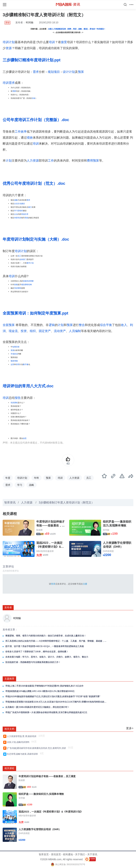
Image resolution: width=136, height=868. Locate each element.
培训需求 (9, 83)
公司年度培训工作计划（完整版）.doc (36, 120)
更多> (130, 728)
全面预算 (9, 325)
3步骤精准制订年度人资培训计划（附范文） (66, 503)
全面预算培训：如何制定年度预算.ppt (35, 313)
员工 (19, 256)
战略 (16, 200)
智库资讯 (10, 503)
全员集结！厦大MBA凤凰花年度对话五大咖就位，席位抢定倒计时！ (37, 707)
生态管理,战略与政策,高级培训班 (23, 754)
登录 (53, 584)
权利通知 (68, 854)
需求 (36, 72)
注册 (85, 584)
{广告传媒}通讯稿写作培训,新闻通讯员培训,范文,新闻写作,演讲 (37, 748)
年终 (36, 478)
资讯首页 (56, 854)
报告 (18, 398)
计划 (9, 161)
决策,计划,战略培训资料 (19, 742)
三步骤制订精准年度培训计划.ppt (32, 60)
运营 (12, 364)
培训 (52, 42)
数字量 (26, 364)
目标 (34, 98)
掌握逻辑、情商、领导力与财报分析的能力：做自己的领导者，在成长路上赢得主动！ (46, 636)
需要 (14, 91)
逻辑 (52, 325)
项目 (57, 72)
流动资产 (60, 331)
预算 (81, 72)
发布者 (8, 607)
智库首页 (44, 854)
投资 (24, 331)
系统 (27, 218)
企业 (16, 214)
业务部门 (23, 259)
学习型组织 (19, 211)
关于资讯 (92, 854)
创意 (25, 438)
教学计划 (30, 263)
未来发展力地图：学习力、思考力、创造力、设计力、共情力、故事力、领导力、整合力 (47, 657)
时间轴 (30, 22)
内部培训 (18, 218)
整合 (82, 325)
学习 (20, 485)
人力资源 (33, 161)
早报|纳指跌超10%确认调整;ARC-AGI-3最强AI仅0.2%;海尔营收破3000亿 (40, 691)
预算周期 (14, 361)
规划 (51, 72)
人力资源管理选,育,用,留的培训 (22, 736)
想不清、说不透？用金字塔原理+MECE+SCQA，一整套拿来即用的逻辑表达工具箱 (45, 646)
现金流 (13, 331)
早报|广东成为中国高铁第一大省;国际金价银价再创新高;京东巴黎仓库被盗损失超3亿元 (46, 712)
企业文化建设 (19, 204)
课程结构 (28, 285)
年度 (8, 478)
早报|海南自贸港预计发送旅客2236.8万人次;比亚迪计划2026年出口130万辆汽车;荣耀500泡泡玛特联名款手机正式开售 (57, 702)
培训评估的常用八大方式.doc (28, 386)
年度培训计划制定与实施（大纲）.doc (36, 239)
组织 (33, 331)
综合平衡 (106, 325)
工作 (51, 161)
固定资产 (45, 331)
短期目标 (16, 347)
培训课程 (18, 288)
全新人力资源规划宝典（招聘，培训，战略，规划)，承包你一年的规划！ (77, 29)
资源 (9, 48)
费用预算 (93, 161)
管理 (18, 364)
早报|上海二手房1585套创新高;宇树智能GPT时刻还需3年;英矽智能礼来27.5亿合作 (44, 686)
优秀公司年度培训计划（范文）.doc (34, 183)
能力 (30, 207)
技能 (16, 285)
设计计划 (69, 72)
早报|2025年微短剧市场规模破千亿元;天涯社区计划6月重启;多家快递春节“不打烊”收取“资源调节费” (53, 697)
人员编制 (75, 331)
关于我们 (80, 854)
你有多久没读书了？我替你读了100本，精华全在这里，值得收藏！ (37, 652)
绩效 (30, 138)
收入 (124, 325)
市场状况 (14, 354)
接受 (64, 42)
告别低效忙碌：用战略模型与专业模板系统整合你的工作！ (33, 662)
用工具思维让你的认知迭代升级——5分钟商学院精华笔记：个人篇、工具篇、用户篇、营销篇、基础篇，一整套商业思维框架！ (57, 641)
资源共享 (25, 214)
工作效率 (21, 132)
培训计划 (9, 42)
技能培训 (27, 281)
